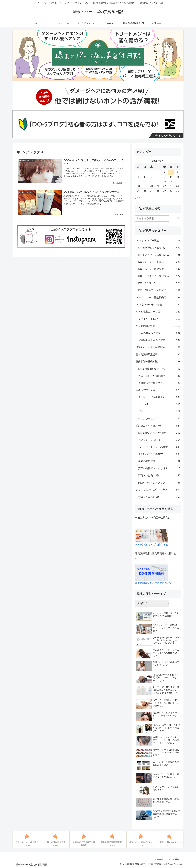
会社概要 (177, 859)
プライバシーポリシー (161, 859)
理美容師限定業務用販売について (153, 583)
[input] (152, 218)
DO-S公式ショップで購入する (152, 545)
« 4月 (138, 198)
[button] (178, 218)
